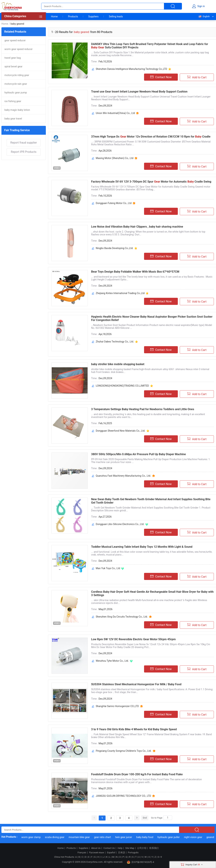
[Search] (168, 818)
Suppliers (93, 16)
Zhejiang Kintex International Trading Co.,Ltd (120, 293)
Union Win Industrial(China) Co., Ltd (115, 113)
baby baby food (149, 837)
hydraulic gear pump (16, 93)
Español (111, 853)
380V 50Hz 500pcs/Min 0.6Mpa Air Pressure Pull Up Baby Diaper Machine (138, 454)
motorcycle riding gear (17, 75)
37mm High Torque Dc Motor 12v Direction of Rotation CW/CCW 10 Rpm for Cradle (151, 137)
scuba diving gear (59, 837)
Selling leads (116, 16)
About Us (96, 848)
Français (82, 853)
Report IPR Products (24, 152)
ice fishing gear (13, 101)
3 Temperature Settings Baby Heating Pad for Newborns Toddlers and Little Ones (143, 409)
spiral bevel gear (13, 66)
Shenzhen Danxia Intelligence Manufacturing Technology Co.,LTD (131, 69)
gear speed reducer (15, 40)
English (204, 16)
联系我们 (154, 848)
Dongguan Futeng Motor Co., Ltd (114, 203)
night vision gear (197, 837)
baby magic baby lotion (17, 110)
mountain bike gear (83, 837)
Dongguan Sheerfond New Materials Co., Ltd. (121, 431)
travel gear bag (13, 58)
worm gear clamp (35, 837)
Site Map (130, 848)
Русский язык (97, 853)
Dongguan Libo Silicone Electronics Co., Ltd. (120, 524)
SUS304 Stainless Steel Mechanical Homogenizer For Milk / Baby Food (136, 684)
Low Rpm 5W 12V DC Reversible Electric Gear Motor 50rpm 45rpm (133, 639)
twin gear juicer (128, 837)
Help (120, 848)
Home (54, 16)
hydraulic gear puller (173, 837)
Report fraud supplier (24, 143)
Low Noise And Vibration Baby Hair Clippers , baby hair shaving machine (137, 227)
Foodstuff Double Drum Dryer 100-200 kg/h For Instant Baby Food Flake (137, 774)
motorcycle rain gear (16, 84)
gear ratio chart (106, 837)
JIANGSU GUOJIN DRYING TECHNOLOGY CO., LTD (123, 796)
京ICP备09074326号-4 (141, 862)
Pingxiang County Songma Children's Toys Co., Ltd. (124, 751)
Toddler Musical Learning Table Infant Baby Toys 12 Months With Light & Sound (142, 547)
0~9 (160, 857)
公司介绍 (142, 848)
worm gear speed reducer (19, 49)
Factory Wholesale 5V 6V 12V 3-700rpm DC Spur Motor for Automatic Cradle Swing (151, 182)
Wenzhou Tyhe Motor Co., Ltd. (112, 661)
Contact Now (161, 77)
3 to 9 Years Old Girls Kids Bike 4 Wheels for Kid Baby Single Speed (134, 729)
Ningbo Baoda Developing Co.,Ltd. (114, 248)
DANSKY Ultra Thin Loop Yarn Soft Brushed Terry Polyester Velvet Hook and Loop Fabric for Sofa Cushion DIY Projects (150, 46)
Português (133, 853)
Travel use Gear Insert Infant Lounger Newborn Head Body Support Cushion (139, 92)
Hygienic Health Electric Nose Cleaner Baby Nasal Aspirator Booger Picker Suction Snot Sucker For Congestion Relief (152, 318)
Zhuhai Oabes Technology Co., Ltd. (115, 342)
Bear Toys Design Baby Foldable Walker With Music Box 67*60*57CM (135, 272)
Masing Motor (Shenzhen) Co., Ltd (115, 158)
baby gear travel (13, 119)
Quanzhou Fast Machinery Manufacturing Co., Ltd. (123, 476)
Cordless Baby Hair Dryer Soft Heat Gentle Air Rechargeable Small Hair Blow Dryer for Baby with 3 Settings (152, 593)
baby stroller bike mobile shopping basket (118, 364)
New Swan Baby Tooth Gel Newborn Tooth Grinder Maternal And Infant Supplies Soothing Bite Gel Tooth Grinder (151, 501)
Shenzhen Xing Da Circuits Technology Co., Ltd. (122, 617)
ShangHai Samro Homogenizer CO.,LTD (117, 706)
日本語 (122, 853)
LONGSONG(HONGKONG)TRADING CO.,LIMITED (122, 386)
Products (73, 16)
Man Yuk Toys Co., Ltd (108, 568)
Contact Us (109, 848)
